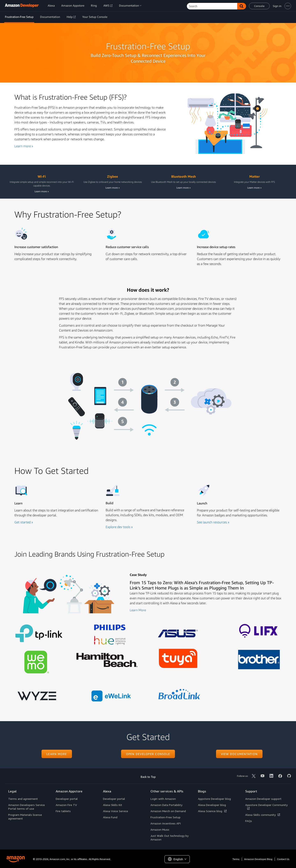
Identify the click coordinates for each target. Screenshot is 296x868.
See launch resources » (213, 522)
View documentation (239, 754)
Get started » (24, 522)
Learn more (57, 754)
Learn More (138, 610)
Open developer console (148, 754)
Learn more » (24, 146)
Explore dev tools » (119, 527)
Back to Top (148, 777)
